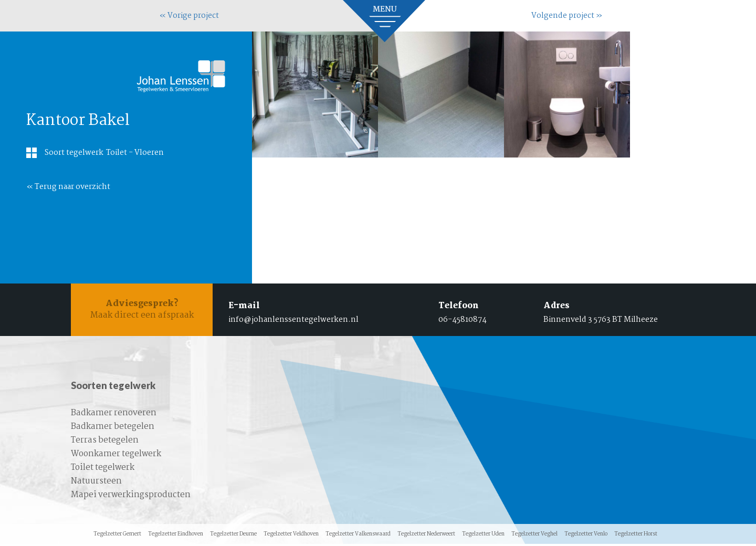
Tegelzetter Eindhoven (176, 536)
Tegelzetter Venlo (586, 536)
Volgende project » (567, 16)
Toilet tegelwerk (103, 470)
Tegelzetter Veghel (534, 536)
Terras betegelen (105, 442)
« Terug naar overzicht (68, 187)
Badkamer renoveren (114, 415)
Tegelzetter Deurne (233, 536)
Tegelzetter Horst (636, 536)
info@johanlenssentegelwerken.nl (293, 320)
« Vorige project (189, 16)
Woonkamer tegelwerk (116, 456)
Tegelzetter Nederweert (426, 536)
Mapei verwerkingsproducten (131, 497)
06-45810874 (463, 320)
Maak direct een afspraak (142, 310)
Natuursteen (96, 483)
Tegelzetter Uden (483, 536)
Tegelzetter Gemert (117, 536)
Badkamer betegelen (113, 429)
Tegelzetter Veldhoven (291, 536)
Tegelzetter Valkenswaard (358, 536)
